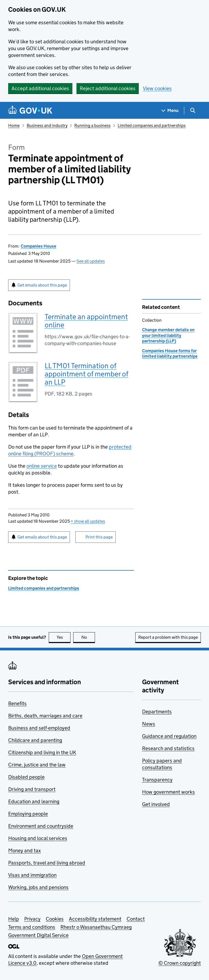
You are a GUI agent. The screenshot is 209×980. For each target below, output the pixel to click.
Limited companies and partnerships (152, 125)
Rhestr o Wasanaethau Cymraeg (96, 927)
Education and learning (34, 801)
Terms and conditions (32, 927)
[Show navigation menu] (170, 110)
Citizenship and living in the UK (42, 752)
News (149, 724)
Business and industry (47, 125)
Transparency (157, 780)
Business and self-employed (39, 728)
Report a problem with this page (168, 637)
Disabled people (26, 777)
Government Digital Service (38, 935)
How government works (168, 792)
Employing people (28, 814)
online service (42, 466)
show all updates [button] (88, 521)
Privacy (32, 919)
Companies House (39, 246)
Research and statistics (168, 748)
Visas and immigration (32, 875)
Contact (136, 919)
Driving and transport (32, 789)
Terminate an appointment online (86, 321)
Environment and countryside (41, 826)
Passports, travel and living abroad (47, 863)
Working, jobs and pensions (38, 887)
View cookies (157, 88)
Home (14, 125)
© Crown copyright (180, 963)
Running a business (92, 125)
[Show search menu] (193, 110)
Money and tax (24, 850)
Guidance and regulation (169, 736)
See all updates (91, 261)
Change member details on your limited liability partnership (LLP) (168, 335)
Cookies (55, 919)
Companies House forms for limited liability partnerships (170, 353)
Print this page (99, 537)
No (88, 637)
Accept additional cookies (40, 88)
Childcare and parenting (35, 740)
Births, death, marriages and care (45, 716)
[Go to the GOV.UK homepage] (30, 110)
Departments (157, 712)
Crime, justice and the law (37, 765)
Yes (64, 637)
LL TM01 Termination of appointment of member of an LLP (87, 374)
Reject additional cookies (108, 88)
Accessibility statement (95, 919)
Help (14, 919)
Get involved (156, 804)
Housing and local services (38, 838)
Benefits (17, 703)
